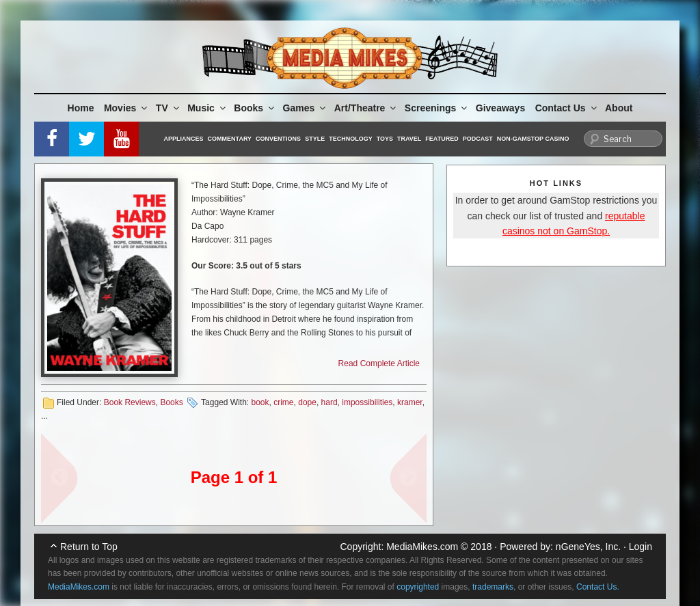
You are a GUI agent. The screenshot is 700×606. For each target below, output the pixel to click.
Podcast (478, 139)
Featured (442, 139)
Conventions (278, 139)
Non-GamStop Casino (533, 139)
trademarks (493, 587)
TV (169, 108)
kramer (410, 402)
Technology (351, 139)
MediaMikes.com (422, 547)
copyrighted (418, 587)
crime (283, 402)
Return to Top (89, 547)
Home (81, 108)
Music (207, 108)
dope (307, 402)
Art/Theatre (366, 108)
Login (641, 547)
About (619, 108)
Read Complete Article (379, 363)
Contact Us (567, 108)
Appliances (184, 139)
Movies (126, 108)
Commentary (230, 139)
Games (306, 108)
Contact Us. (598, 587)
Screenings (437, 108)
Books (255, 108)
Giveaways (500, 108)
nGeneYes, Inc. (588, 547)
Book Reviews (130, 402)
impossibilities (367, 402)
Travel (409, 139)
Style (315, 139)
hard (329, 402)
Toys (385, 139)
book (260, 402)
